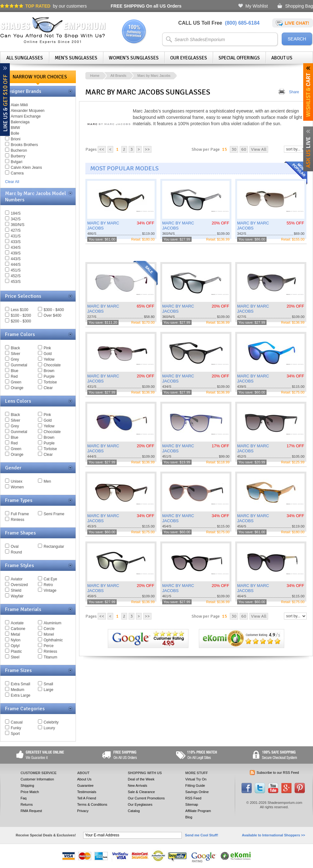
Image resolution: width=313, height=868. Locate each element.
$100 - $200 (21, 315)
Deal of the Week (141, 779)
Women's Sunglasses (134, 58)
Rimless (18, 520)
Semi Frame (54, 514)
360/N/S (18, 225)
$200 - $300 (21, 321)
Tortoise (50, 382)
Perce (49, 646)
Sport (15, 734)
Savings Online (197, 792)
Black (15, 348)
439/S (16, 253)
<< (102, 149)
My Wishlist (257, 6)
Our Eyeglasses (189, 58)
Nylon (16, 640)
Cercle (49, 629)
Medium (18, 690)
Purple (49, 376)
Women (17, 487)
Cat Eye (50, 579)
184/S (16, 213)
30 (234, 149)
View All (259, 149)
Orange (17, 388)
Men (47, 481)
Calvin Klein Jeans (26, 168)
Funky (16, 728)
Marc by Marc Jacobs (154, 76)
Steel (15, 657)
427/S (16, 230)
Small (48, 684)
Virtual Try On (196, 779)
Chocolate (52, 365)
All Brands (118, 76)
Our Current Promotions (146, 798)
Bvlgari (17, 162)
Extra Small (20, 684)
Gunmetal (19, 365)
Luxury (49, 728)
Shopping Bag (299, 6)
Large (49, 690)
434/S (16, 248)
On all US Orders (146, 6)
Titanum (50, 657)
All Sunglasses (25, 58)
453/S (16, 282)
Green (16, 382)
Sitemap (192, 804)
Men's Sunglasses (76, 58)
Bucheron (19, 150)
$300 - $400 (54, 310)
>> (147, 149)
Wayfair (17, 596)
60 (244, 149)
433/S (16, 242)
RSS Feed (193, 798)
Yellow (49, 359)
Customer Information (37, 779)
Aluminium (52, 623)
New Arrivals (137, 785)
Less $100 (19, 310)
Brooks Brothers (24, 145)
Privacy (83, 811)
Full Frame (20, 514)
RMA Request (31, 811)
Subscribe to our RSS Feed (278, 773)
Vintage (50, 590)
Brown (49, 371)
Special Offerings (239, 58)
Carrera (17, 173)
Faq (24, 798)
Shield (16, 590)
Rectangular (54, 547)
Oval (15, 547)
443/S (16, 259)
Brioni (16, 139)
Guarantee (85, 785)
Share (294, 92)
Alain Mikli (19, 105)
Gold (48, 354)
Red (14, 376)
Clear (48, 388)
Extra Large (21, 695)
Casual (17, 722)
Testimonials (87, 792)
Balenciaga (20, 122)
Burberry (18, 156)
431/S (16, 236)
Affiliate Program (198, 811)
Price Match (30, 792)
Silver (15, 354)
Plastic (16, 651)
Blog (189, 817)
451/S (16, 270)
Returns (27, 804)
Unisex (17, 481)
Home (95, 76)
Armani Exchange (26, 116)
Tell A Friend (87, 798)
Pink (47, 348)
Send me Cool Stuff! (202, 835)
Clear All (12, 182)
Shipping (27, 785)
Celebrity (51, 722)
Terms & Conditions (92, 804)
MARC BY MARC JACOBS (103, 226)
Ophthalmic (53, 640)
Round (16, 552)
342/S (16, 219)
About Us (282, 58)
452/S (16, 276)
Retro (48, 585)
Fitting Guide (195, 785)
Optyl (15, 646)
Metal (15, 634)
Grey (15, 359)
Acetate (17, 623)
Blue (15, 371)
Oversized (19, 585)
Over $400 (52, 315)
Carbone (18, 629)
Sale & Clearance (141, 792)
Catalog (134, 811)
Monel (49, 634)
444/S (16, 265)
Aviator (17, 579)
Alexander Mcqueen (28, 111)
